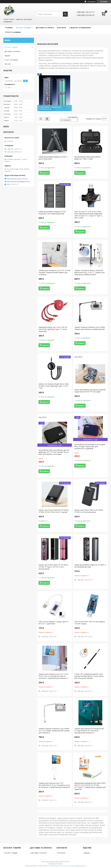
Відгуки (7, 56)
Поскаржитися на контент (58, 866)
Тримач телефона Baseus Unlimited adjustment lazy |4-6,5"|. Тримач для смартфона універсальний (89, 272)
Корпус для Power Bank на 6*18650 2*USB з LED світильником (89, 511)
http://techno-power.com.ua (17, 179)
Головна (9, 27)
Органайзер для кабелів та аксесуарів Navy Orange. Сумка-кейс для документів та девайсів (90, 446)
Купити (45, 173)
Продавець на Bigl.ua (55, 864)
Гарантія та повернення (80, 27)
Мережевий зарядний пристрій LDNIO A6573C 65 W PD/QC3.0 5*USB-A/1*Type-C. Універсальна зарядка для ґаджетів (90, 786)
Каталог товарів (23, 27)
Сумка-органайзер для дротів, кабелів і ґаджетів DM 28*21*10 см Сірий (90, 391)
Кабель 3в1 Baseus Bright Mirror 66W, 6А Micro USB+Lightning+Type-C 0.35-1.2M (54, 386)
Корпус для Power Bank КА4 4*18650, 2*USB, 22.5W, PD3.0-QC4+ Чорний (54, 511)
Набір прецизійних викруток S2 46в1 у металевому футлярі (90, 566)
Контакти (62, 27)
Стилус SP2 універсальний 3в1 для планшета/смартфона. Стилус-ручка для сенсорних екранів (89, 676)
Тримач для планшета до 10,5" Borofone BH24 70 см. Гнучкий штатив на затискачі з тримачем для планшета (54, 785)
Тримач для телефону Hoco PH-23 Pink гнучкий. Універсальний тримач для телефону (54, 272)
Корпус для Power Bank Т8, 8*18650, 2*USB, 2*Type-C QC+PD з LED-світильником (53, 567)
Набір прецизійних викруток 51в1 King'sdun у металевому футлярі (52, 213)
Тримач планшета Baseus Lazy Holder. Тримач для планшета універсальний (90, 328)
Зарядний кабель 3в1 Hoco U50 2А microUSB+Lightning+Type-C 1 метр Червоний (53, 329)
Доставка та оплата (45, 27)
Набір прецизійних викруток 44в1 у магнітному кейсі (53, 158)
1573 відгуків (91, 2)
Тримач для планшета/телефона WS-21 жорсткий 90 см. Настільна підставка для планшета (89, 731)
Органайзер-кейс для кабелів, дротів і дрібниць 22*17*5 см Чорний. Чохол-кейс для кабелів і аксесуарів (54, 452)
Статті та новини (13, 32)
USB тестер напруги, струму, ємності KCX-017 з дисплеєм (53, 623)
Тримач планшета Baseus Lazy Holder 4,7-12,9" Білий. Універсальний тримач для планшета (54, 731)
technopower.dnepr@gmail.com (18, 182)
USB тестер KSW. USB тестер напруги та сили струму (90, 623)
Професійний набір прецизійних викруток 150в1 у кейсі (87, 158)
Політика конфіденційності (77, 866)
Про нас (8, 64)
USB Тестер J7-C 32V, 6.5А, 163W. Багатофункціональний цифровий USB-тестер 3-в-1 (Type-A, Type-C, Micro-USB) (88, 215)
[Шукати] (65, 14)
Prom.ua (67, 862)
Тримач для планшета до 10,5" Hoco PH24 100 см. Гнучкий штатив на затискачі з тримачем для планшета (53, 676)
